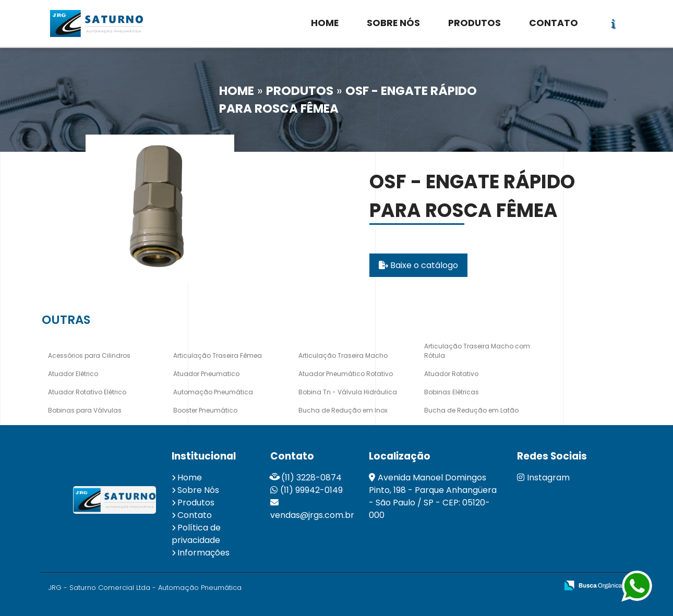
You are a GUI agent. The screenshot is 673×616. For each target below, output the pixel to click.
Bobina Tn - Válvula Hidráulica (348, 392)
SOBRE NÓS (393, 23)
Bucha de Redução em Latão (471, 410)
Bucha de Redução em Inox (343, 410)
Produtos (196, 503)
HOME (325, 23)
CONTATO (554, 23)
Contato (195, 515)
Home (190, 478)
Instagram (543, 478)
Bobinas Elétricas (452, 392)
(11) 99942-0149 (311, 490)
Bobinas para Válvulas (85, 410)
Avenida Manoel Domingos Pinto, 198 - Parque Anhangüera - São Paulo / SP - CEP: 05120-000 (433, 496)
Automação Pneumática (213, 392)
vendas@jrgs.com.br (312, 515)
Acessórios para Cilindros (89, 355)
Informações (203, 553)
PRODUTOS (474, 23)
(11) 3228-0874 (311, 478)
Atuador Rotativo (451, 374)
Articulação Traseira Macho (343, 355)
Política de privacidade (196, 534)
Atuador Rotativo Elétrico (87, 392)
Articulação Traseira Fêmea (218, 355)
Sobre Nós (198, 490)
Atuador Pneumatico (206, 374)
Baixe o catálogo (418, 265)
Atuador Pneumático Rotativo (346, 374)
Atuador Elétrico (73, 374)
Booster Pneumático (205, 410)
